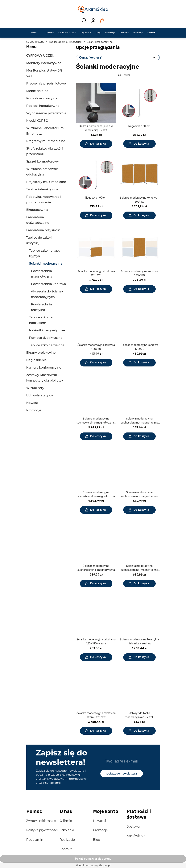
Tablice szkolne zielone (47, 345)
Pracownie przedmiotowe (46, 83)
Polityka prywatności (42, 830)
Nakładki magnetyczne (47, 330)
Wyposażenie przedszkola (46, 113)
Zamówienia (136, 836)
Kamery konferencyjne (44, 368)
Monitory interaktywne (44, 63)
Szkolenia (67, 830)
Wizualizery (35, 388)
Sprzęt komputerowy (43, 161)
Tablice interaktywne (42, 189)
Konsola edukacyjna (42, 98)
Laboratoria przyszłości (44, 230)
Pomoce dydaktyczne (46, 338)
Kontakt (66, 849)
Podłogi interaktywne (43, 106)
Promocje (34, 410)
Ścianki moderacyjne (46, 264)
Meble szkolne (37, 91)
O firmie (66, 821)
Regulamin (35, 840)
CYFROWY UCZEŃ (40, 56)
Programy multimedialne (46, 141)
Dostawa (133, 827)
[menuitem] (34, 33)
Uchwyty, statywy (40, 395)
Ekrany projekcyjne (41, 353)
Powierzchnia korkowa (49, 284)
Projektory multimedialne (46, 182)
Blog (97, 840)
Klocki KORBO (37, 121)
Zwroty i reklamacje (41, 821)
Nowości (33, 403)
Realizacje (67, 840)
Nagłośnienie (37, 360)
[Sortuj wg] (138, 75)
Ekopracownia (37, 210)
